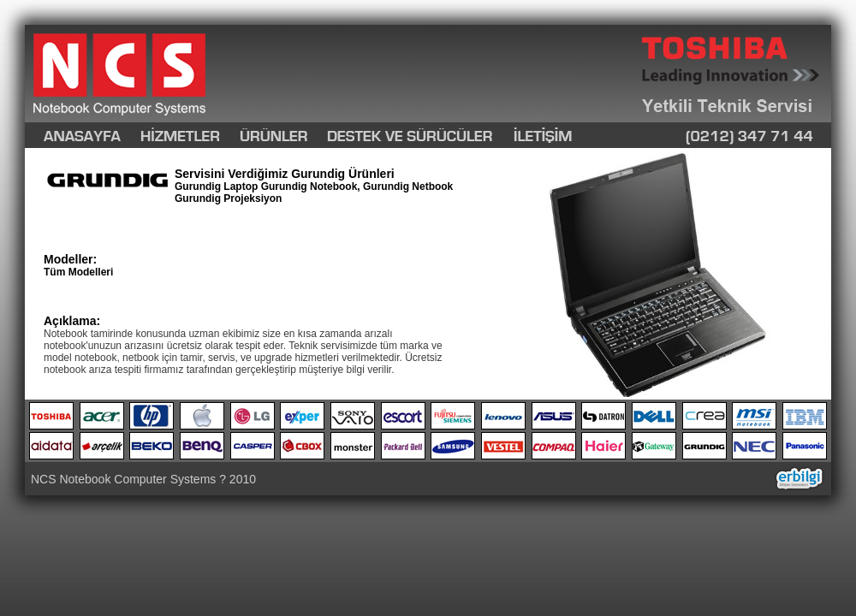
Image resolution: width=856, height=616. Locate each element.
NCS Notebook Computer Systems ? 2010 (143, 479)
